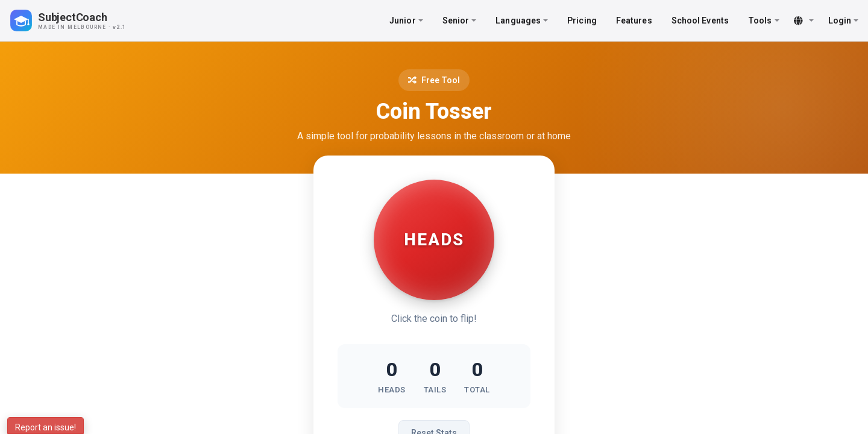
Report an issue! (46, 427)
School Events (700, 20)
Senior (460, 20)
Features (634, 20)
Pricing (582, 20)
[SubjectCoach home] (78, 20)
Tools (764, 20)
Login (844, 20)
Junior (406, 20)
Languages (522, 20)
